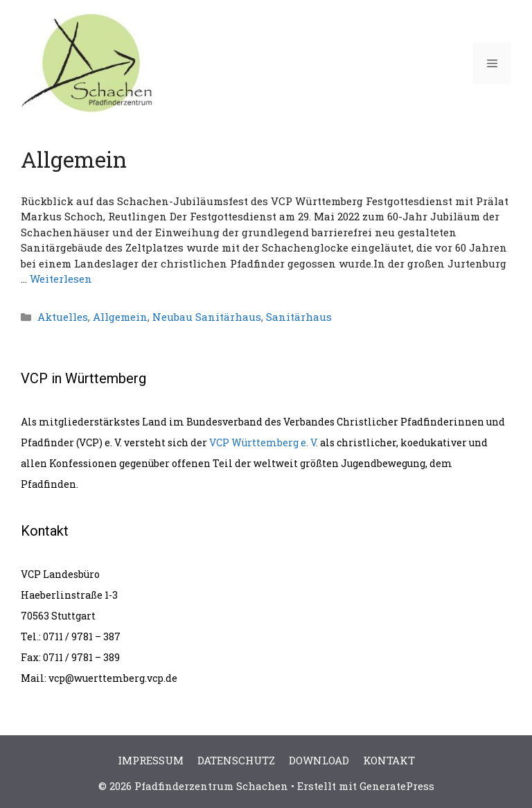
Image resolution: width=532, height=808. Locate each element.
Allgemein (120, 317)
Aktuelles (63, 317)
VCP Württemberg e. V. (264, 442)
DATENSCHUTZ (236, 760)
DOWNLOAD (319, 760)
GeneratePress (397, 786)
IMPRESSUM (151, 760)
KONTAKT (389, 760)
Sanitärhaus (299, 317)
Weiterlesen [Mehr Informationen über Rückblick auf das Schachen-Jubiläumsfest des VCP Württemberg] (61, 279)
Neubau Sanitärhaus (207, 317)
